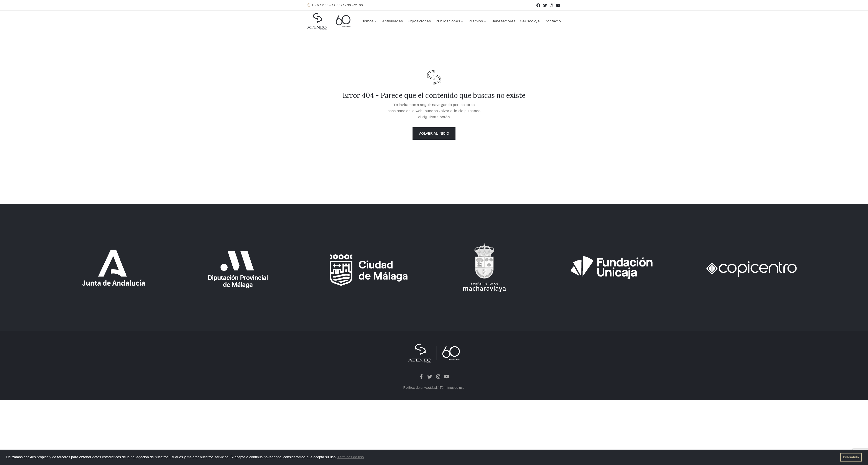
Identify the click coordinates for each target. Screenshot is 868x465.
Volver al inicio (434, 133)
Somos (369, 21)
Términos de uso (452, 388)
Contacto (553, 21)
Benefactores (503, 21)
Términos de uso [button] (351, 457)
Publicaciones (450, 21)
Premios (478, 21)
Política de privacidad (420, 388)
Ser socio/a (530, 21)
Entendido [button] (851, 457)
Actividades (392, 21)
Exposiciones (419, 21)
